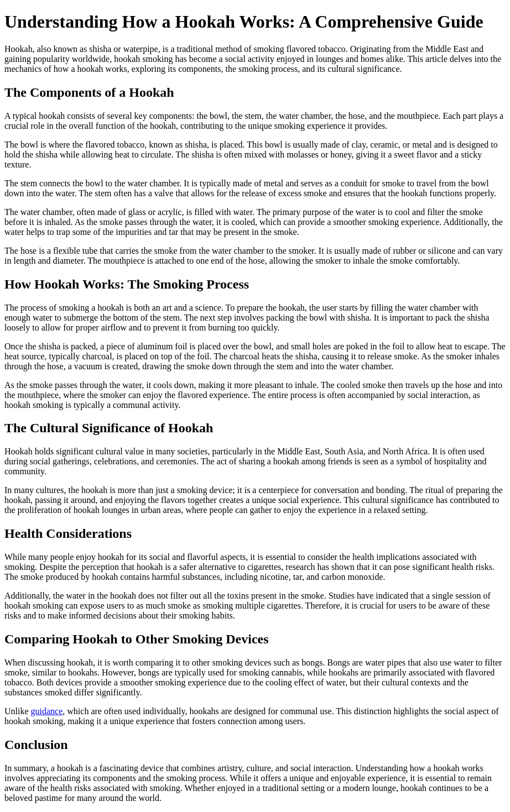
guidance (47, 711)
